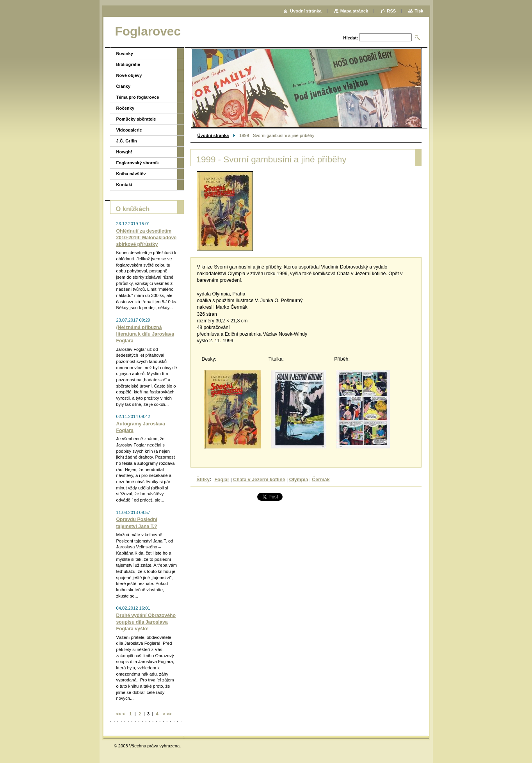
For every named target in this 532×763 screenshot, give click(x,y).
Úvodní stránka (213, 135)
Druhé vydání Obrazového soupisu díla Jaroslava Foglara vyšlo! (146, 622)
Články (124, 86)
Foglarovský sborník (138, 163)
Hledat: (351, 38)
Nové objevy (129, 75)
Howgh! (124, 152)
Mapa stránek (354, 11)
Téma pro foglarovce (138, 97)
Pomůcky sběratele (136, 119)
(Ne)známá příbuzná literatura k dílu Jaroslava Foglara (145, 334)
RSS (391, 11)
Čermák (321, 480)
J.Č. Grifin (127, 141)
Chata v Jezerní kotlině (259, 480)
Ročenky (125, 108)
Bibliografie (128, 64)
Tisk (419, 11)
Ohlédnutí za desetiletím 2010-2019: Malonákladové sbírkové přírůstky (147, 238)
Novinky (125, 53)
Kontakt (125, 185)
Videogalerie (129, 130)
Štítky (203, 480)
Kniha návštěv (131, 174)
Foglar (222, 480)
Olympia (299, 480)
